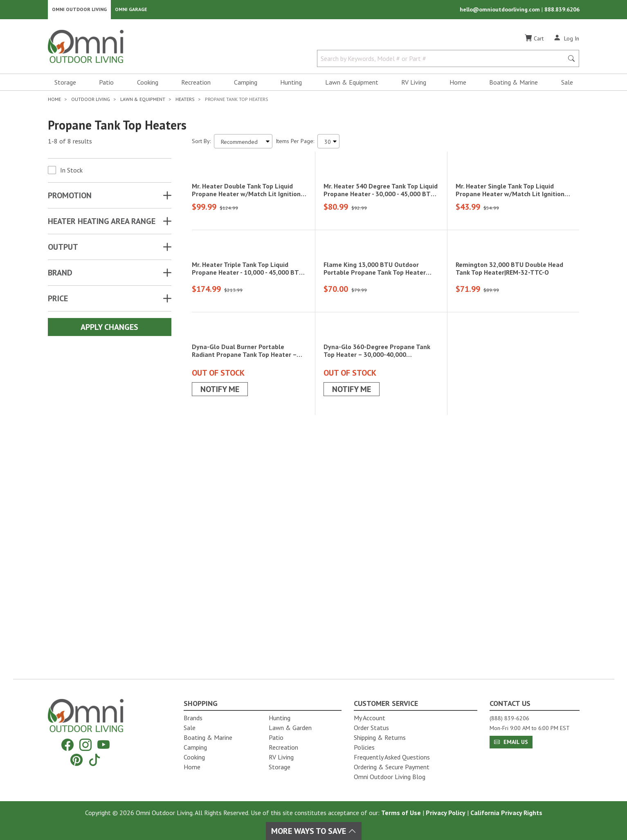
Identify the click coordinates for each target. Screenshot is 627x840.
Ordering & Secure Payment (392, 767)
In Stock (71, 172)
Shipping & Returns (380, 737)
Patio (106, 84)
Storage (65, 84)
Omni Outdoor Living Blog (390, 777)
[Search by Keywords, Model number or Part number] (443, 60)
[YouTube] (103, 745)
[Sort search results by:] (243, 143)
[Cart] (534, 40)
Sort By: (201, 143)
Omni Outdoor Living (79, 10)
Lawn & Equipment (352, 84)
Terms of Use (401, 813)
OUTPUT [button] (63, 249)
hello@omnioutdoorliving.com (501, 11)
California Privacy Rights (506, 813)
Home (458, 84)
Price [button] (58, 300)
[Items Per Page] (328, 143)
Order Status (371, 728)
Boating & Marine (514, 84)
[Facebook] (67, 745)
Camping (246, 84)
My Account (370, 718)
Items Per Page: (295, 143)
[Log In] (566, 40)
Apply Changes (109, 329)
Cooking (148, 84)
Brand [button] (60, 275)
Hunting (291, 84)
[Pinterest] (76, 760)
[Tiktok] (94, 760)
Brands (193, 718)
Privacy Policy (446, 813)
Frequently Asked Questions (392, 757)
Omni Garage (131, 10)
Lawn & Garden (290, 728)
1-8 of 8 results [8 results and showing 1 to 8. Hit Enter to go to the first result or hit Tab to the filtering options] (70, 143)
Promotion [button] (70, 197)
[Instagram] (85, 745)
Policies (364, 747)
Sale (567, 84)
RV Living (414, 84)
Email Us (511, 742)
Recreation (196, 84)
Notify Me (220, 624)
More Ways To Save (314, 831)
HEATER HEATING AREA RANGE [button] (102, 223)
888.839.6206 (562, 11)
